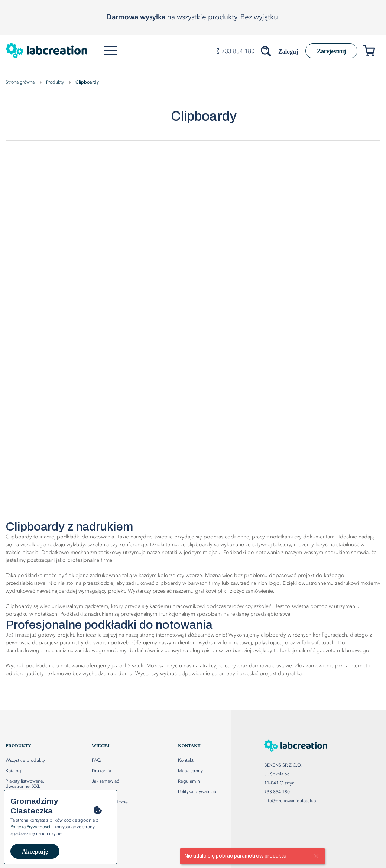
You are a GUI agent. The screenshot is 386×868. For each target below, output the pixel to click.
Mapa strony (190, 771)
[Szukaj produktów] (267, 50)
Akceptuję (35, 851)
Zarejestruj (331, 51)
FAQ (96, 761)
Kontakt (186, 761)
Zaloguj (288, 51)
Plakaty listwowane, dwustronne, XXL (25, 784)
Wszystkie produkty (25, 761)
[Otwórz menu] (110, 51)
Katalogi (14, 771)
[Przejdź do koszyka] (372, 52)
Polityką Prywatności (30, 827)
